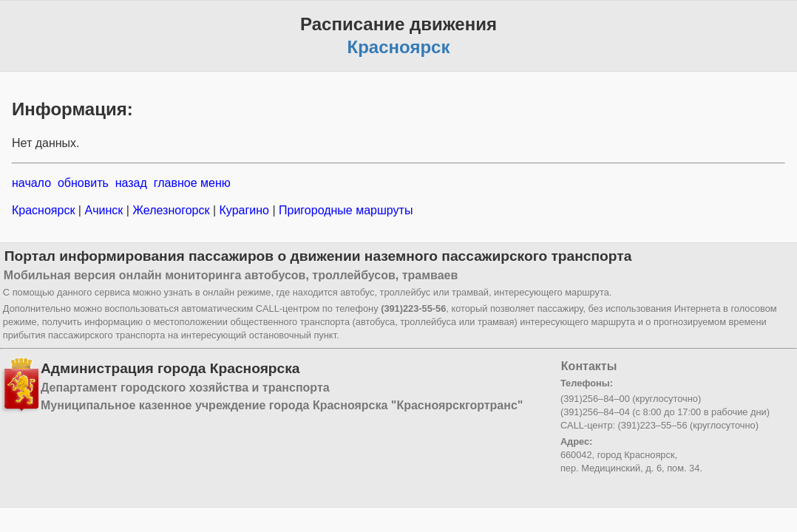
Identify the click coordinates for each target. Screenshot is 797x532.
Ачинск (104, 210)
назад (131, 183)
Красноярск (45, 210)
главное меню (192, 183)
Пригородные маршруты (345, 210)
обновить (83, 183)
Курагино (244, 210)
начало (31, 183)
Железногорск (171, 210)
